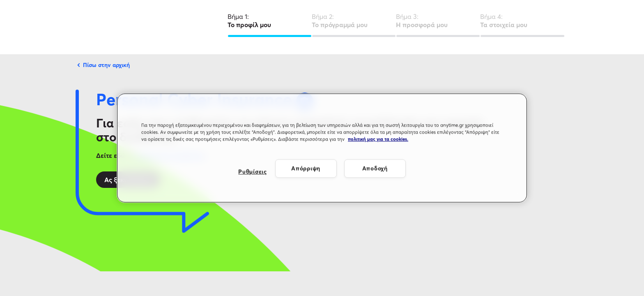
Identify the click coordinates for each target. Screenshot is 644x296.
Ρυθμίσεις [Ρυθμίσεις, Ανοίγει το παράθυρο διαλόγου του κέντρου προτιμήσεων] (252, 171)
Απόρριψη (306, 168)
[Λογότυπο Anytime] (82, 27)
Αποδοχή (375, 168)
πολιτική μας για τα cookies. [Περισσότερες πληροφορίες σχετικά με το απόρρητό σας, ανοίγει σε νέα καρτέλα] (378, 139)
